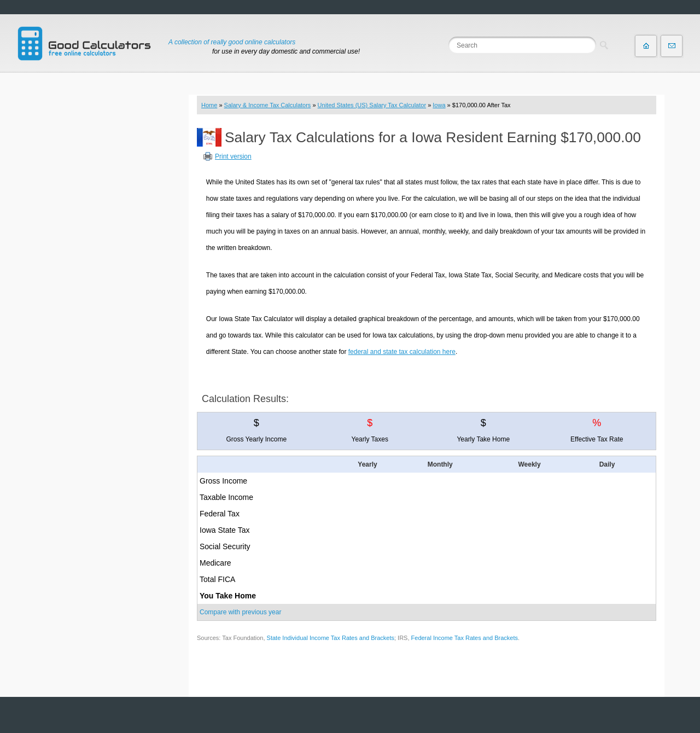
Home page (646, 46)
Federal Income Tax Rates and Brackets (465, 638)
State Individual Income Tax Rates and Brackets (331, 638)
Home (209, 105)
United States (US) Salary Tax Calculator (372, 105)
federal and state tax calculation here (402, 352)
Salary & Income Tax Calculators (268, 105)
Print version (233, 156)
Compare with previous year (240, 612)
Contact (672, 46)
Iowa (439, 105)
